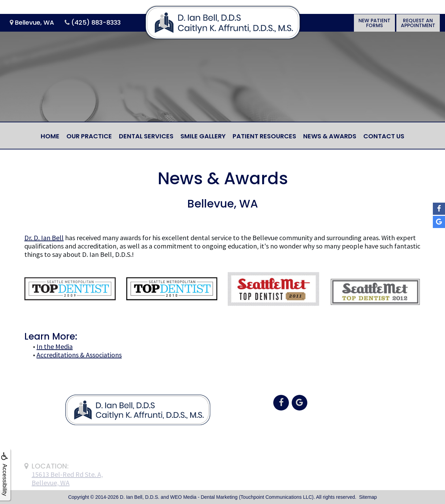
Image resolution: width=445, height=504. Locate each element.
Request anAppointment (418, 23)
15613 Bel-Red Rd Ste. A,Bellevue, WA (67, 486)
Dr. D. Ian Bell (44, 238)
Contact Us (384, 136)
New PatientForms (374, 23)
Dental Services (146, 136)
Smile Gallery (203, 136)
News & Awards (330, 136)
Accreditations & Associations (79, 355)
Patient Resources (264, 136)
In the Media (55, 346)
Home (50, 136)
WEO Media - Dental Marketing (204, 497)
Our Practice (89, 136)
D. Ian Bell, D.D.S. (140, 497)
